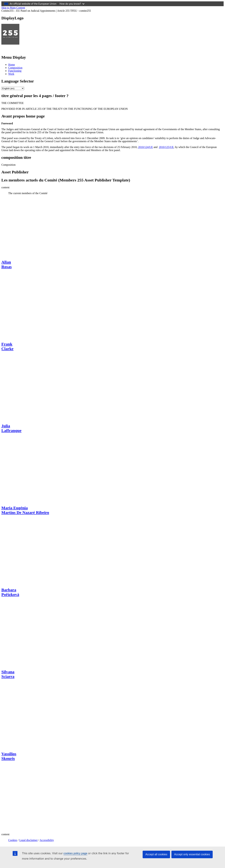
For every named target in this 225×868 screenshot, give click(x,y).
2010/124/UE (145, 147)
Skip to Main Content (13, 8)
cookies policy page (75, 853)
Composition (15, 68)
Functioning (15, 71)
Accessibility (47, 840)
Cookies (13, 840)
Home (12, 65)
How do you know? (72, 4)
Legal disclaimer (29, 840)
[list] (13, 88)
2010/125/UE (166, 147)
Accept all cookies (156, 854)
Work (11, 74)
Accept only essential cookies (192, 854)
